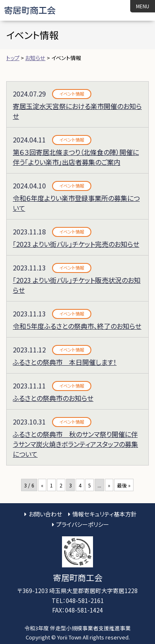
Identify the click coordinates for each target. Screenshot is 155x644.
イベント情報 (72, 94)
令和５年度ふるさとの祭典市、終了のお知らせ (77, 326)
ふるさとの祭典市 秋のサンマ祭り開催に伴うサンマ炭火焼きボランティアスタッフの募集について (75, 444)
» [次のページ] (109, 485)
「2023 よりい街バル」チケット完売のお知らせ (76, 244)
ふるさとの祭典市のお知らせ (53, 398)
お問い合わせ (45, 514)
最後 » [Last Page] (124, 485)
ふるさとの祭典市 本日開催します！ (65, 362)
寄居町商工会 (37, 10)
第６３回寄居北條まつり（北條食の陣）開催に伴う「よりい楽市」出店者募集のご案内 (76, 157)
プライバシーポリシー (83, 524)
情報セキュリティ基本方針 (105, 514)
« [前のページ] (42, 485)
